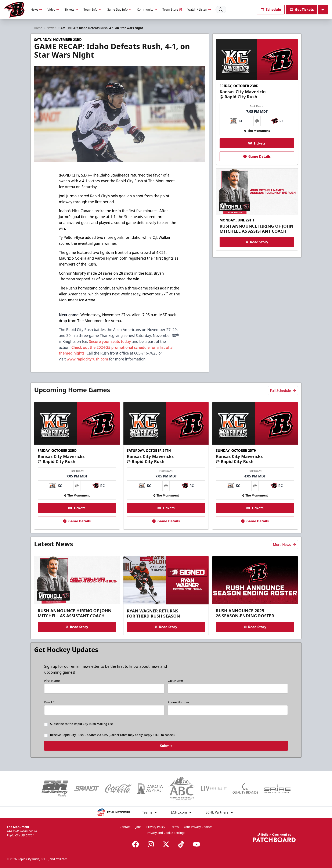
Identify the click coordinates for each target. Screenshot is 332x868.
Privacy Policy (156, 827)
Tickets (71, 9)
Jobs (138, 827)
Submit (166, 749)
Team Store (173, 9)
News (36, 9)
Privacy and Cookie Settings (166, 833)
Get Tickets (302, 10)
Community (147, 9)
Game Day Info (119, 9)
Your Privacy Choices (198, 827)
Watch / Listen (199, 9)
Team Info (93, 9)
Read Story (257, 242)
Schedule (271, 10)
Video (53, 9)
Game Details (257, 156)
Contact (125, 827)
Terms (174, 827)
